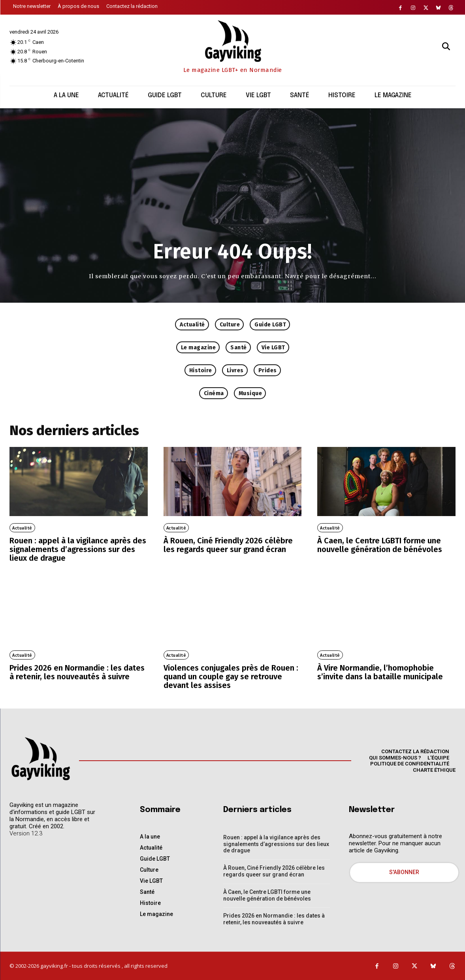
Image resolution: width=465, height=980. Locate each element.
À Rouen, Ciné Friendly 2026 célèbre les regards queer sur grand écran (228, 545)
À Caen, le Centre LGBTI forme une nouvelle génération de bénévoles (380, 545)
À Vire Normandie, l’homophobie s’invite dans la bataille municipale (380, 672)
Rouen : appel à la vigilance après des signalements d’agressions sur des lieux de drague (78, 549)
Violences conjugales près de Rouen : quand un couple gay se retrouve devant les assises (231, 677)
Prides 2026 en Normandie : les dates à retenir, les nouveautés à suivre (77, 672)
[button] (446, 46)
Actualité (22, 528)
